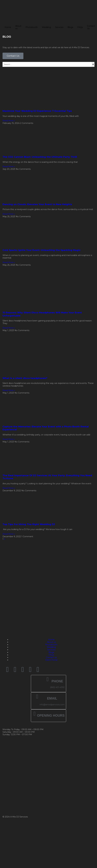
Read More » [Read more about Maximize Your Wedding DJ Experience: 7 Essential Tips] (9, 121)
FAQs (80, 27)
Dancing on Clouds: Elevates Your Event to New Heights (37, 204)
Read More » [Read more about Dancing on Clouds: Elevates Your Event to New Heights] (9, 214)
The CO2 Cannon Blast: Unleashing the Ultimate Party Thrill (40, 157)
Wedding (46, 27)
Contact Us (91, 27)
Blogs (70, 27)
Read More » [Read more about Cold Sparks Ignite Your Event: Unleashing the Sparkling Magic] (9, 262)
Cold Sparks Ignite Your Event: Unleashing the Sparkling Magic (42, 250)
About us (18, 27)
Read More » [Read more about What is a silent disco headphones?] (9, 390)
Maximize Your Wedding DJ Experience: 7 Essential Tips (37, 111)
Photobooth (32, 27)
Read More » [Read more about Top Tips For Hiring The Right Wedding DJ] (9, 534)
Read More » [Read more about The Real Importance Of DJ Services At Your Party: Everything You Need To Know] (9, 488)
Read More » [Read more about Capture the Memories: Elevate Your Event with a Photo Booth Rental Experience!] (9, 439)
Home (8, 27)
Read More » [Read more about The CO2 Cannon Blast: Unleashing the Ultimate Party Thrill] (9, 167)
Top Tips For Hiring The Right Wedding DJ (29, 524)
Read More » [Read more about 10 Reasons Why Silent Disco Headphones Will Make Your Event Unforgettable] (9, 328)
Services (59, 27)
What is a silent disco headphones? (25, 378)
